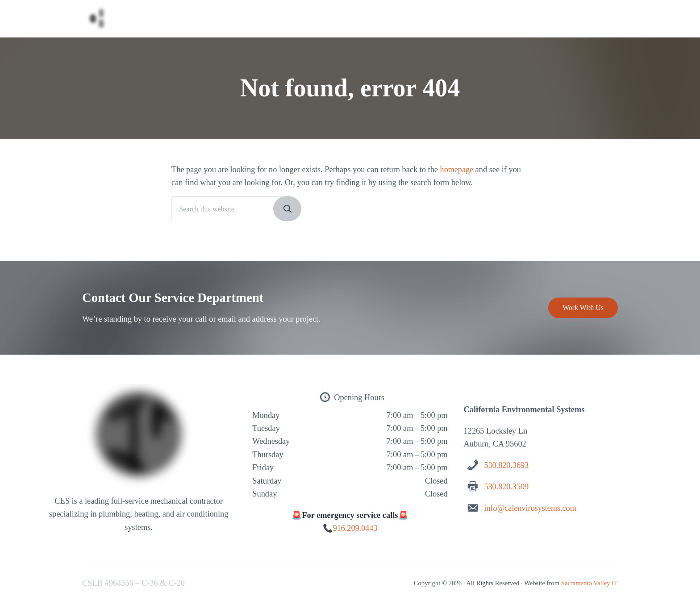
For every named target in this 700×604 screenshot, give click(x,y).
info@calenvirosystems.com (531, 508)
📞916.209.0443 (350, 529)
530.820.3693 (506, 466)
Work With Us (583, 308)
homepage (457, 173)
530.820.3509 (506, 487)
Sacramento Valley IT (589, 583)
